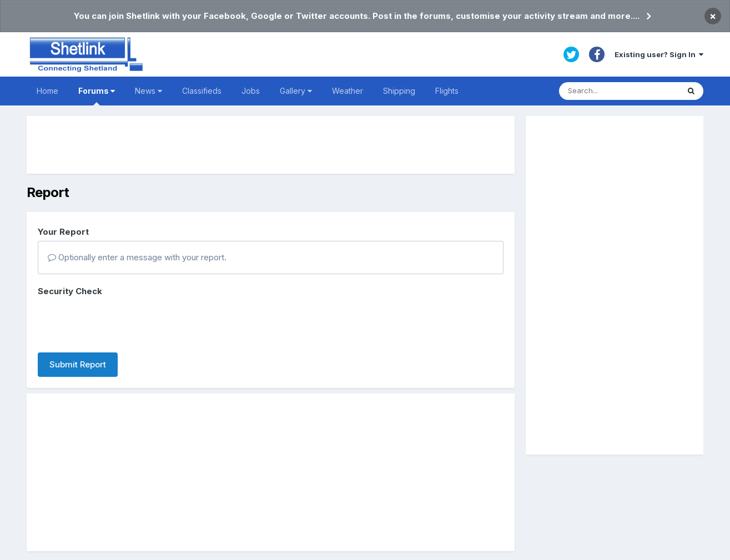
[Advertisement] (271, 145)
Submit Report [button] (78, 364)
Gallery (296, 91)
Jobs (251, 91)
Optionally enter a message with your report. (137, 257)
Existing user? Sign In (659, 54)
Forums (97, 96)
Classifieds (202, 91)
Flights (447, 91)
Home (47, 91)
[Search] (619, 91)
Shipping (399, 91)
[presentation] (122, 322)
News (148, 91)
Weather (348, 91)
